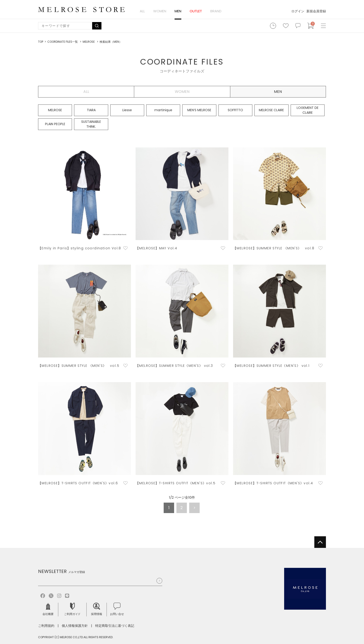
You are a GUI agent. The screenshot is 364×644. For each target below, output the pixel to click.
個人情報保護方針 (75, 626)
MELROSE (55, 110)
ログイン (298, 11)
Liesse (127, 110)
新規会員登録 (316, 11)
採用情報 (97, 609)
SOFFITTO (236, 110)
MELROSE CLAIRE (271, 110)
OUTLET (196, 11)
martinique (163, 110)
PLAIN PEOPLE (55, 124)
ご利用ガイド (72, 609)
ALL (142, 11)
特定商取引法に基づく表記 (115, 626)
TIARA (91, 110)
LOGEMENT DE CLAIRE (308, 110)
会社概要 (48, 609)
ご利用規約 (46, 626)
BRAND (216, 11)
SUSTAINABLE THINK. (91, 124)
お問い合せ (117, 609)
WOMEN (160, 11)
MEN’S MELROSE (199, 110)
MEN (178, 11)
